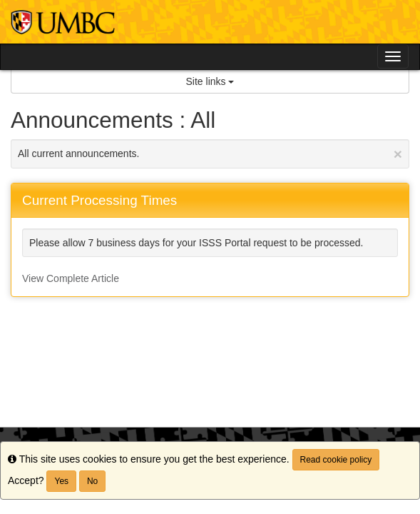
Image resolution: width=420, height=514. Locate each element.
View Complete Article (71, 278)
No (92, 481)
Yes (61, 481)
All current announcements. (210, 154)
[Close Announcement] (398, 154)
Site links (210, 81)
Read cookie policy (336, 460)
